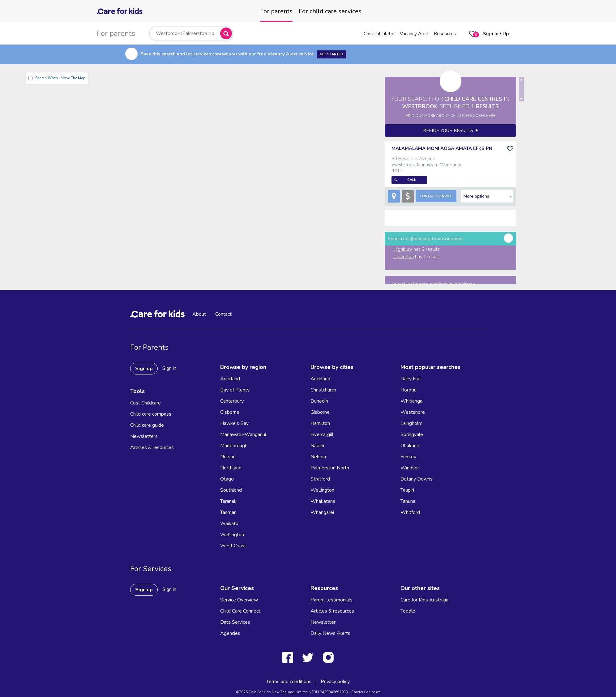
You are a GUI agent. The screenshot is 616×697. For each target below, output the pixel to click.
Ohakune (410, 446)
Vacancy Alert (414, 34)
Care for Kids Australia (424, 600)
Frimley (408, 457)
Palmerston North (330, 468)
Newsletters (144, 436)
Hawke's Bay (234, 423)
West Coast (233, 546)
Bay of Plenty (235, 390)
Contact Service (436, 196)
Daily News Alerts (330, 633)
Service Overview (239, 600)
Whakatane (323, 501)
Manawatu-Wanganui (243, 434)
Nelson (228, 457)
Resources (445, 34)
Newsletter (323, 622)
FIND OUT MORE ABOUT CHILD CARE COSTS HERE (451, 116)
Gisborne (230, 412)
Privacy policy (335, 682)
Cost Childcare (145, 403)
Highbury (403, 249)
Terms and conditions (289, 682)
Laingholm (411, 423)
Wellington (232, 535)
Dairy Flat (411, 379)
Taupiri (407, 490)
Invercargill (322, 434)
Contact (223, 314)
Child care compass (151, 414)
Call (412, 180)
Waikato (229, 524)
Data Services (235, 622)
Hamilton (320, 423)
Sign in (169, 368)
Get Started (332, 54)
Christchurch (323, 390)
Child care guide (147, 425)
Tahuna (408, 501)
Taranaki (229, 501)
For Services (151, 569)
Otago (227, 479)
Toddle (408, 611)
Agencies (230, 633)
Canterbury (232, 401)
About (199, 314)
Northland (231, 468)
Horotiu (409, 390)
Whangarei (322, 512)
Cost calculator (379, 34)
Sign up (144, 369)
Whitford (410, 512)
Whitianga (411, 401)
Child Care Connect (240, 611)
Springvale (412, 434)
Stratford (320, 479)
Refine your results (451, 130)
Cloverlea (404, 257)
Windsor (410, 468)
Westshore (413, 412)
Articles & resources (152, 447)
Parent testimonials (332, 600)
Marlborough (234, 446)
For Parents (149, 347)
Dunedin (319, 401)
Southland (231, 490)
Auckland (230, 379)
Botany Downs (417, 479)
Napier (318, 446)
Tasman (228, 512)
